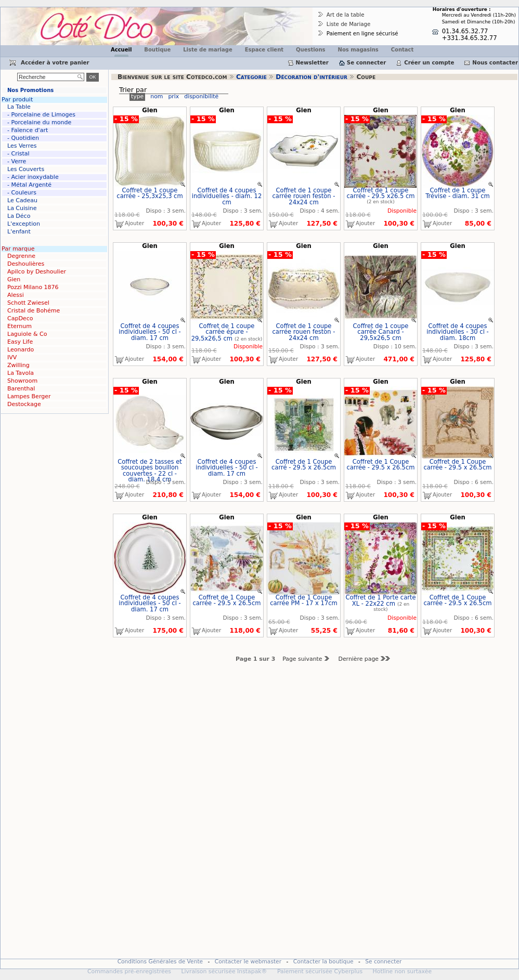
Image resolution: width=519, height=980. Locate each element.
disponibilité (201, 96)
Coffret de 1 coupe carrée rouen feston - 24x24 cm (304, 196)
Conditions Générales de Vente (160, 962)
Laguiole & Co (27, 334)
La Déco (19, 216)
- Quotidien (23, 138)
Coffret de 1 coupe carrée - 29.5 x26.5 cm (380, 193)
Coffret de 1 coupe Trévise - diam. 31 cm (457, 193)
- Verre (17, 161)
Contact (403, 50)
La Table (19, 107)
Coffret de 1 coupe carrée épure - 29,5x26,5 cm (223, 332)
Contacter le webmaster (248, 962)
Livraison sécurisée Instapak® (224, 971)
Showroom (22, 381)
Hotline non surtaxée (403, 971)
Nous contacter (495, 62)
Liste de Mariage (349, 24)
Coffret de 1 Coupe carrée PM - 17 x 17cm (304, 600)
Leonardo (21, 350)
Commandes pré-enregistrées (129, 971)
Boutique (157, 50)
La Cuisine (22, 208)
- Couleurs (22, 193)
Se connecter (366, 62)
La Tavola (21, 373)
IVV (12, 357)
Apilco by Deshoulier (37, 272)
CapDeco (20, 318)
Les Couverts (26, 169)
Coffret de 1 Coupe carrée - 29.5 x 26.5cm (380, 465)
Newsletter (312, 62)
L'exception (24, 224)
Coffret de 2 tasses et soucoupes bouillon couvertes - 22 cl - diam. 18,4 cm (150, 471)
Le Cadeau (22, 200)
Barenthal (21, 389)
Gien (14, 279)
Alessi (16, 295)
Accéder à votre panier (55, 62)
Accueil (121, 50)
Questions (311, 50)
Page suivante (307, 659)
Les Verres (22, 146)
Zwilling (18, 365)
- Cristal (18, 154)
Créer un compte (429, 62)
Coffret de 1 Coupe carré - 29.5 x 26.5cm (304, 465)
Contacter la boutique (323, 962)
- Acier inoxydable (33, 177)
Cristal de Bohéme (34, 311)
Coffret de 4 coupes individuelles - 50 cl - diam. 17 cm (150, 332)
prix (173, 96)
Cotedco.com (22, 11)
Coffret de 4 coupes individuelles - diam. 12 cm (227, 196)
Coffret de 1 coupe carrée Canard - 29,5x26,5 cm (381, 332)
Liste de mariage (207, 50)
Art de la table (346, 15)
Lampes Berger (29, 396)
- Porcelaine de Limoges (41, 115)
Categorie (251, 77)
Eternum (20, 326)
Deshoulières (26, 264)
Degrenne (21, 256)
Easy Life (20, 342)
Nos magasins (358, 50)
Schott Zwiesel (28, 303)
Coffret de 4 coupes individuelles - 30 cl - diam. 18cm (457, 332)
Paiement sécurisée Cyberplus (320, 971)
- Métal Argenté (29, 185)
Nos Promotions (30, 90)
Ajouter (129, 224)
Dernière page (366, 659)
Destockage (24, 404)
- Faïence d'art (28, 130)
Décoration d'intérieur (312, 77)
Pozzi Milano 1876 (33, 287)
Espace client (264, 50)
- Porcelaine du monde (39, 122)
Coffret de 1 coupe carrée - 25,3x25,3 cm (150, 193)
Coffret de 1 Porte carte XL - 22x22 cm (380, 601)
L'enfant (19, 232)
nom (157, 96)
